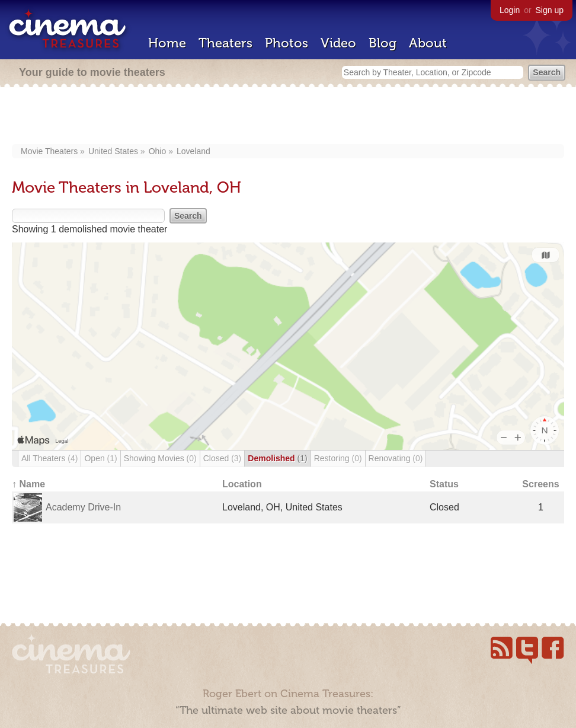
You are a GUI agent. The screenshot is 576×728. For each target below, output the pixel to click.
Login (510, 10)
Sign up (550, 10)
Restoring (338, 458)
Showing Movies (160, 458)
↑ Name (28, 484)
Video (338, 43)
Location (242, 484)
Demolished (277, 458)
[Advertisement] (288, 117)
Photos (287, 43)
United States (113, 151)
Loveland (193, 151)
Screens (540, 484)
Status (444, 484)
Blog (383, 43)
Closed (223, 458)
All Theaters (49, 458)
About (428, 43)
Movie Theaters (49, 151)
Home (167, 43)
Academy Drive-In (83, 507)
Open (100, 458)
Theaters (225, 43)
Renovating (396, 458)
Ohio (158, 151)
